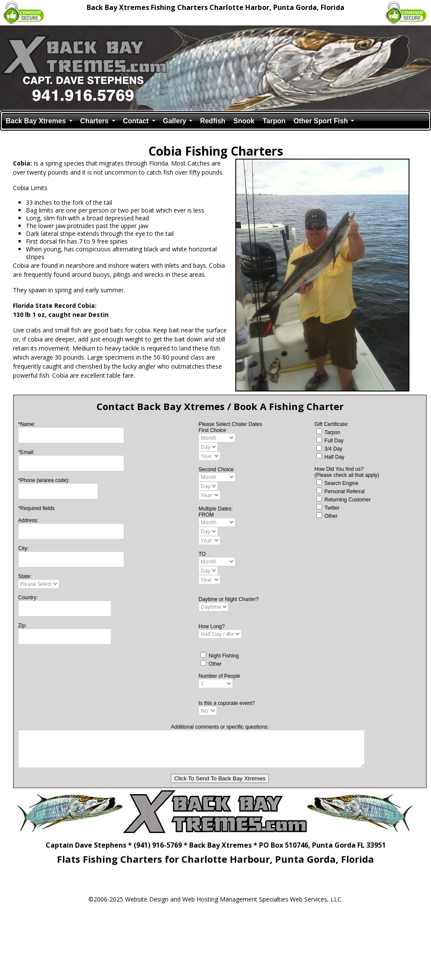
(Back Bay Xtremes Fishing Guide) (124, 884)
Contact (136, 121)
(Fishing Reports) (324, 884)
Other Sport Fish (321, 121)
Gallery (175, 121)
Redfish (213, 121)
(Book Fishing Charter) (184, 884)
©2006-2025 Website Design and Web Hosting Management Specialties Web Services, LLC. (215, 899)
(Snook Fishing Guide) (282, 884)
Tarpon (274, 121)
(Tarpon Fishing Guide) (233, 884)
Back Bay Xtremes (36, 121)
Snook (244, 121)
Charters (94, 121)
